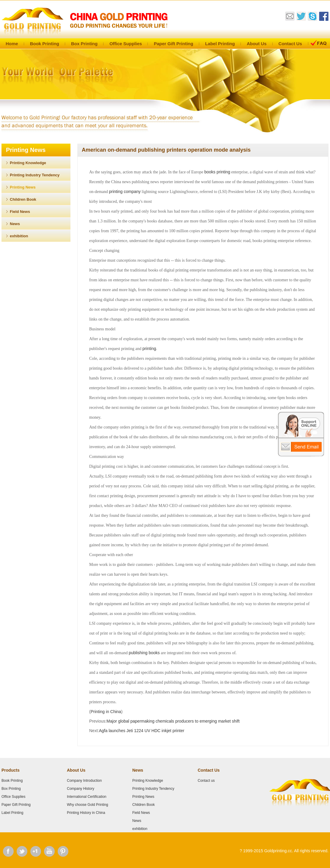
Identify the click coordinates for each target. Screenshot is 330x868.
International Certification (87, 797)
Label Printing (220, 44)
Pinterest (63, 851)
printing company (125, 192)
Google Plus (36, 851)
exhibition (19, 236)
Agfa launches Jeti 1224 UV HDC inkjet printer (142, 731)
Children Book (23, 199)
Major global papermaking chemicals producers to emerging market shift (173, 721)
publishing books (144, 653)
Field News (20, 212)
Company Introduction (84, 781)
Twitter (22, 851)
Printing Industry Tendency (35, 175)
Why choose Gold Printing (88, 805)
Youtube (49, 851)
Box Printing (84, 44)
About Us (257, 44)
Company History (81, 789)
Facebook (8, 851)
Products (11, 770)
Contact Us (290, 44)
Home (12, 44)
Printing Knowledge (28, 163)
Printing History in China (86, 813)
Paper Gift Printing (173, 44)
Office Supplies (126, 44)
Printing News (23, 187)
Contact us (206, 781)
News (15, 224)
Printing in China (106, 712)
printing (149, 349)
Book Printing (45, 44)
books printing (217, 172)
